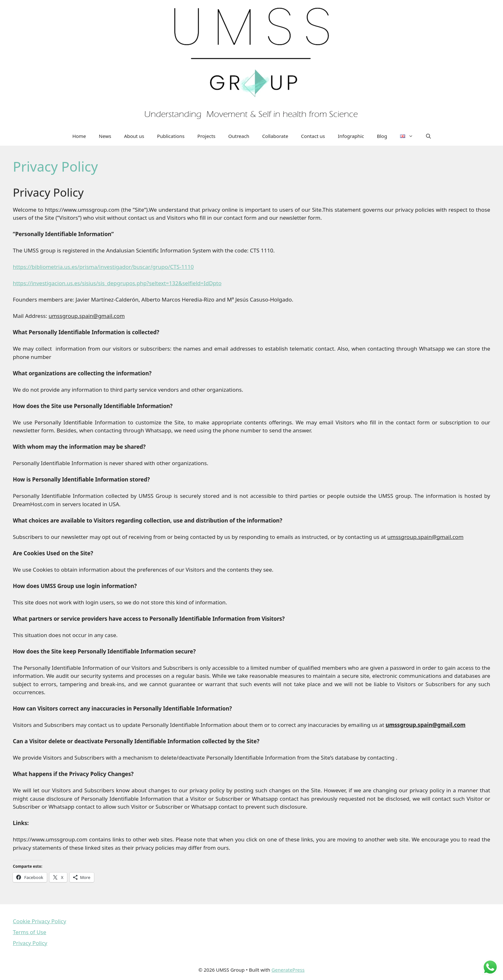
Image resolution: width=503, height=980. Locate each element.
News (105, 136)
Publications (171, 136)
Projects (206, 136)
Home (79, 136)
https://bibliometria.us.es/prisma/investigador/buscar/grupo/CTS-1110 (103, 267)
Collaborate (275, 136)
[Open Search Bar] (428, 136)
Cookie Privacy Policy (39, 921)
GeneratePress (288, 970)
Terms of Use (30, 932)
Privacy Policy (30, 943)
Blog (382, 136)
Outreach (239, 136)
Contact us (313, 136)
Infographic (351, 136)
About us (134, 136)
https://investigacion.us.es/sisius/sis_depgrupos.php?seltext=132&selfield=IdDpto (117, 283)
